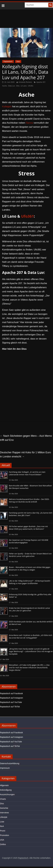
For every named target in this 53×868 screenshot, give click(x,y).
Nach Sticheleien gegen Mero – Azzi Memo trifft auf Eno (26, 438)
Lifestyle (4, 817)
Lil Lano (24, 86)
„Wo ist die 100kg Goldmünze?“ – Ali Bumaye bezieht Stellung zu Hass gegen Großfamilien (30, 582)
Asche (4, 86)
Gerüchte (4, 808)
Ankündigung (6, 790)
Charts (3, 799)
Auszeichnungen (7, 794)
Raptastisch (8, 61)
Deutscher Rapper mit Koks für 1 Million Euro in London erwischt (25, 454)
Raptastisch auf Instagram (12, 698)
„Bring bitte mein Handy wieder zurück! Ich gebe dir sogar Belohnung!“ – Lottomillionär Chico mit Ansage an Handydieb (31, 651)
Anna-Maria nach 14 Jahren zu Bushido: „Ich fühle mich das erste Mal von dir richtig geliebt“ (31, 637)
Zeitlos (3, 844)
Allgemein (4, 785)
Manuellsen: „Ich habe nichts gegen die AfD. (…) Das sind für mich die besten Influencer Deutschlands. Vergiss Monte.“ (29, 668)
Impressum (5, 768)
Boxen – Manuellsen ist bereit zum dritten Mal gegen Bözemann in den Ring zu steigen (30, 569)
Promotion (5, 835)
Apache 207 (41, 82)
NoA (2, 826)
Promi (3, 831)
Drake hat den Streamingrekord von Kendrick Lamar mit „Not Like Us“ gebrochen (29, 609)
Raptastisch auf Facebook (11, 693)
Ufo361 (31, 86)
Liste (2, 822)
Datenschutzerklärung (10, 763)
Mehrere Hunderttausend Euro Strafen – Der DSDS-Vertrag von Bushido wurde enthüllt (29, 501)
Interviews (4, 813)
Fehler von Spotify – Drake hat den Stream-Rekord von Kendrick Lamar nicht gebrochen (30, 555)
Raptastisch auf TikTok (10, 707)
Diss (18, 61)
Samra (29, 123)
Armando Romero (25, 82)
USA (2, 840)
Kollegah (7, 106)
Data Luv (11, 86)
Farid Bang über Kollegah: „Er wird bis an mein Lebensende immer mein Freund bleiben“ (27, 473)
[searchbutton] (50, 5)
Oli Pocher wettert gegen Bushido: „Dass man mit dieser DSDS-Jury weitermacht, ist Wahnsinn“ (28, 528)
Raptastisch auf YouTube (11, 702)
